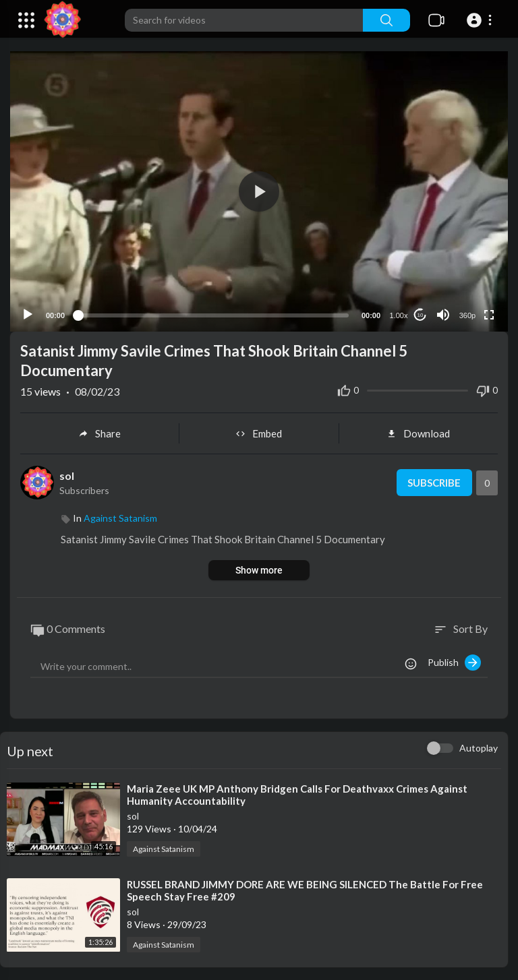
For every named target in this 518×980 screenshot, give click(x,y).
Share (99, 433)
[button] (481, 20)
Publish (454, 662)
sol (67, 475)
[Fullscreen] (489, 314)
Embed (259, 433)
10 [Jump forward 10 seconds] (421, 314)
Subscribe (434, 482)
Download (418, 433)
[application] (259, 191)
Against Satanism (120, 517)
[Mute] (443, 314)
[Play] (28, 314)
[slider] (213, 314)
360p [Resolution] (467, 315)
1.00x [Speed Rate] (399, 315)
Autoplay (479, 747)
